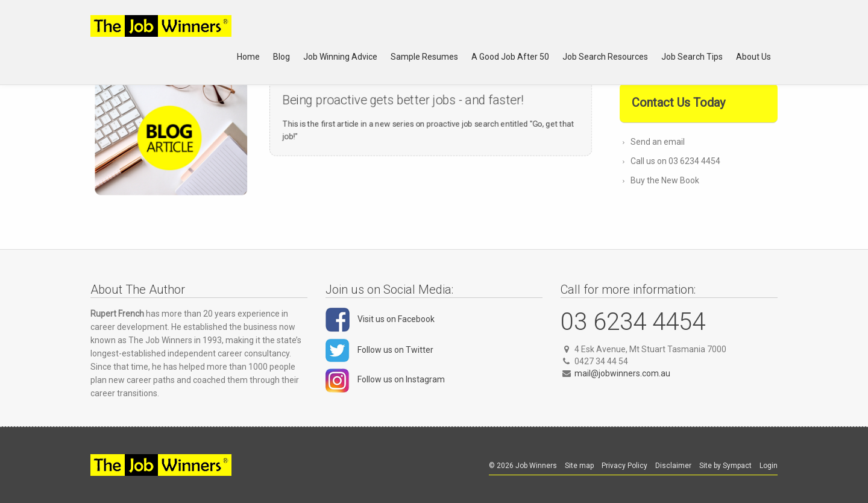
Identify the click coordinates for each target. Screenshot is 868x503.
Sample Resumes (424, 57)
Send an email (658, 142)
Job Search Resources (605, 57)
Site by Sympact (725, 466)
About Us (753, 57)
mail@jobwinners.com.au (622, 373)
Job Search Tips (692, 57)
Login (769, 466)
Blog (281, 57)
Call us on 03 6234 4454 (675, 161)
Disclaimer (673, 466)
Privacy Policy (624, 466)
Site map (579, 466)
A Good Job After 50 (510, 57)
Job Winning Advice (340, 57)
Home (248, 57)
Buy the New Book (665, 180)
